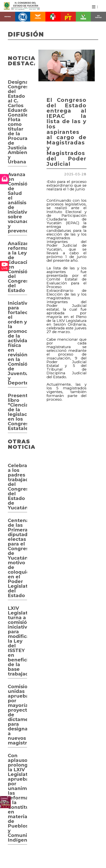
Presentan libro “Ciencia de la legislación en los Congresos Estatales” (17, 412)
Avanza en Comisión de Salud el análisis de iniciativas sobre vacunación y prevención (17, 203)
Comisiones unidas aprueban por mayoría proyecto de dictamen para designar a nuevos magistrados (17, 715)
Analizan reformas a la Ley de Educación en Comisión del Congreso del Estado (17, 267)
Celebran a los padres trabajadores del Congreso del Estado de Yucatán (17, 487)
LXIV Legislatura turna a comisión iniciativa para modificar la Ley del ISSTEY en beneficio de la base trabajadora (17, 641)
